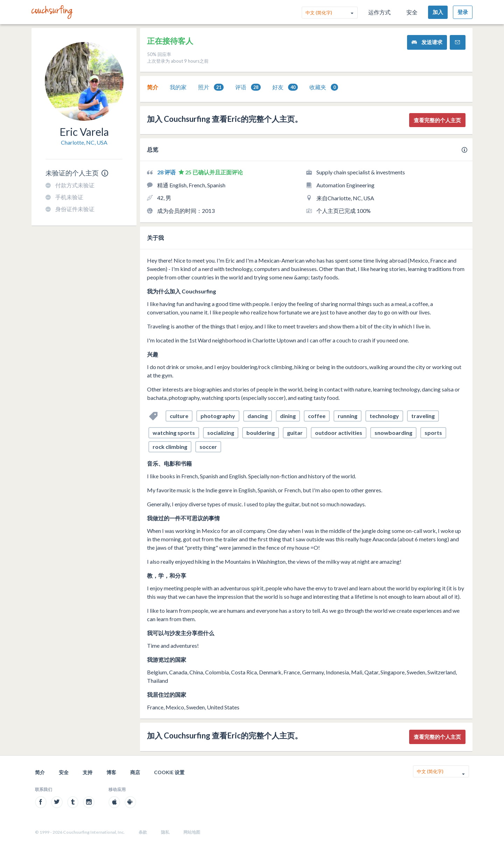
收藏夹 (324, 87)
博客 (111, 772)
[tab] (153, 87)
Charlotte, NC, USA (84, 142)
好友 (285, 87)
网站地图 (192, 832)
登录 (463, 12)
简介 (153, 87)
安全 (412, 12)
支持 (87, 772)
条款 (143, 832)
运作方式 (379, 12)
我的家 (178, 87)
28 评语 (167, 172)
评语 (248, 87)
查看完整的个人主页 (437, 120)
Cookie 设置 (169, 772)
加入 (438, 12)
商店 (135, 772)
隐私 (165, 832)
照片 (211, 87)
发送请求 (427, 42)
